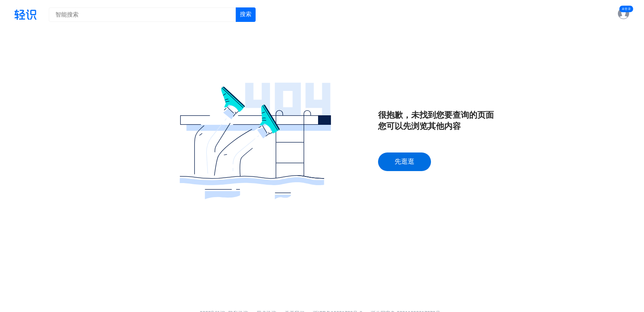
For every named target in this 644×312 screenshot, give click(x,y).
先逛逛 (405, 161)
